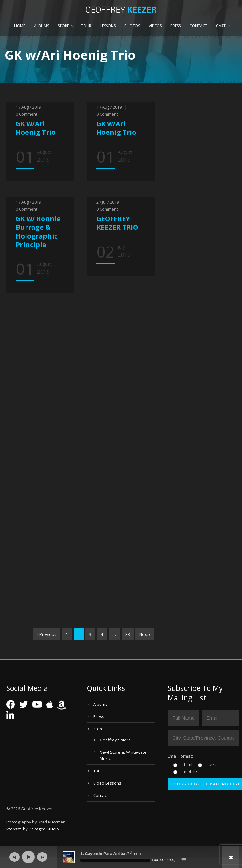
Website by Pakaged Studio (33, 829)
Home (20, 26)
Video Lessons (107, 783)
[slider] (115, 860)
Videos (155, 26)
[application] (121, 857)
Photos (132, 26)
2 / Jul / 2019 (108, 202)
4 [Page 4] (102, 634)
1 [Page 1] (67, 634)
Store (63, 26)
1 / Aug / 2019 (28, 107)
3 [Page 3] (90, 634)
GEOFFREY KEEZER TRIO (117, 223)
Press (176, 26)
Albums (41, 26)
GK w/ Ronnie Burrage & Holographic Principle (38, 232)
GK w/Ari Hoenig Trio (36, 128)
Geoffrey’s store (115, 740)
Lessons (108, 26)
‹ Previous (47, 634)
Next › (145, 634)
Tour (86, 26)
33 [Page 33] (128, 634)
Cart (221, 26)
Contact (198, 26)
